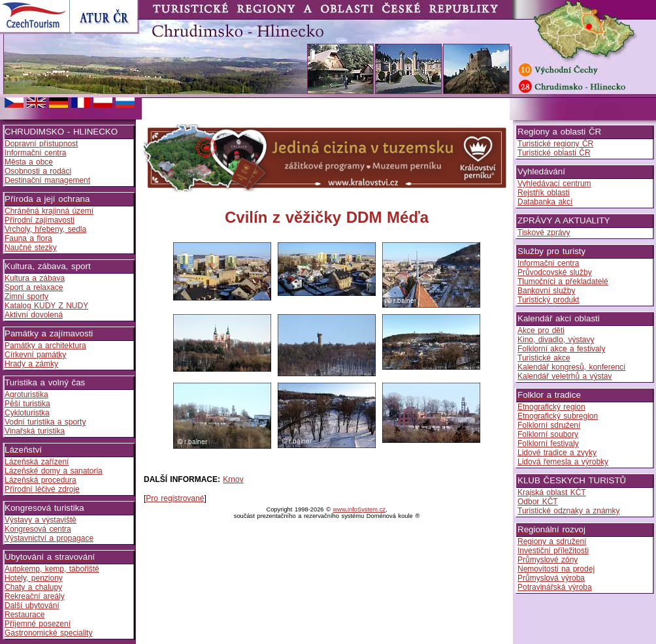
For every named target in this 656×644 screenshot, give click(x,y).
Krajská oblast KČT (552, 492)
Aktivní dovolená (34, 315)
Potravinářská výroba (555, 587)
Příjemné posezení (38, 624)
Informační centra (35, 153)
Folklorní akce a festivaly (561, 349)
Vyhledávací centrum (554, 184)
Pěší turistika (27, 404)
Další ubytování (32, 605)
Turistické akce (544, 358)
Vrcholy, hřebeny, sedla (45, 229)
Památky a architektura (45, 346)
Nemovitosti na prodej (556, 569)
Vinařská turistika (35, 431)
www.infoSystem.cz (359, 509)
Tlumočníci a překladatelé (563, 282)
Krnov (233, 479)
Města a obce (29, 162)
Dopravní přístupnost (41, 144)
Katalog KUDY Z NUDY (46, 306)
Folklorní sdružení (549, 425)
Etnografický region (551, 407)
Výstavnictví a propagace (49, 538)
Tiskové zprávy (544, 233)
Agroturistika (26, 394)
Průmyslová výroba (551, 578)
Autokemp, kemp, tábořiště (52, 569)
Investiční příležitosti (553, 551)
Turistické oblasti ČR (554, 153)
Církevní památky (35, 355)
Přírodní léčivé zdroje (42, 489)
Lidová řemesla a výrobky (563, 462)
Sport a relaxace (34, 287)
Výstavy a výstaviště (41, 520)
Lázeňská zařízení (37, 462)
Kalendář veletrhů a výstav (565, 376)
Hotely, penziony (34, 578)
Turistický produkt (549, 300)
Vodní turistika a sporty (45, 422)
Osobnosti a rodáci (38, 171)
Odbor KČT (538, 502)
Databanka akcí (545, 202)
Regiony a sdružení (552, 541)
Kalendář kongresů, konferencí (571, 367)
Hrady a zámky (31, 364)
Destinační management (47, 180)
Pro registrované (175, 498)
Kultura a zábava (35, 278)
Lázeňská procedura (41, 480)
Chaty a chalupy (33, 587)
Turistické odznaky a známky (569, 511)
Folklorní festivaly (548, 443)
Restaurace (25, 615)
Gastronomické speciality (48, 633)
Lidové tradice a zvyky (557, 453)
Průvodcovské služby (555, 272)
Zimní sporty (26, 297)
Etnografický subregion (558, 416)
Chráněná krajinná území (49, 211)
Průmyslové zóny (548, 560)
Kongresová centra (38, 529)
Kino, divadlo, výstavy (556, 340)
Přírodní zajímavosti (40, 220)
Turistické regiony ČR (555, 144)
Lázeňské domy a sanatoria (54, 471)
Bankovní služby (546, 291)
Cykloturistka (27, 413)
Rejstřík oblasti (544, 193)
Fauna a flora (28, 238)
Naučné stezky (31, 248)
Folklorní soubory (548, 434)
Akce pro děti (541, 330)
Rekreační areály (35, 596)
